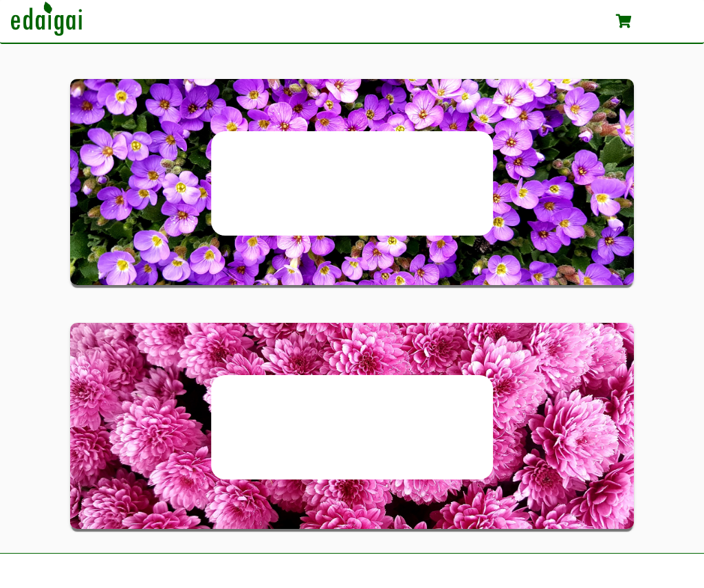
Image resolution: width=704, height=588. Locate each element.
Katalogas (450, 21)
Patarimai (571, 21)
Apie (511, 21)
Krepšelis (654, 21)
